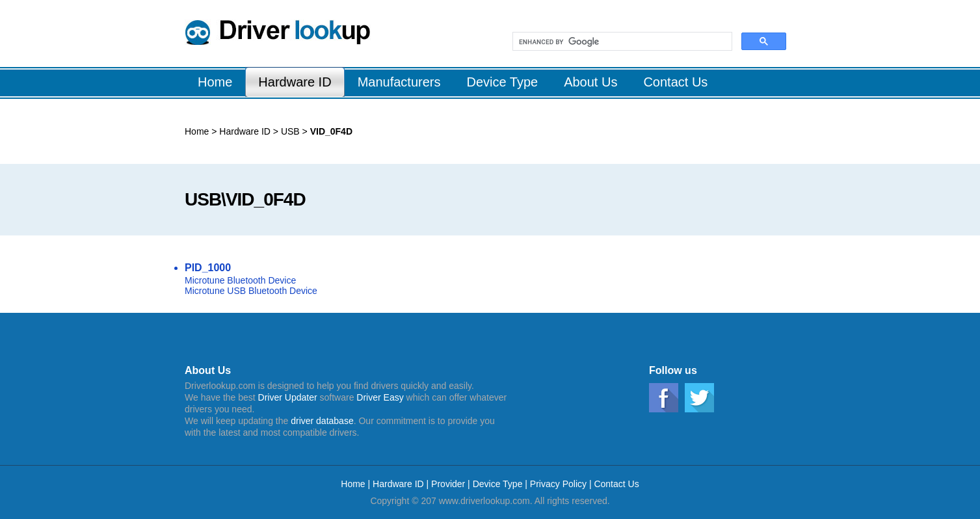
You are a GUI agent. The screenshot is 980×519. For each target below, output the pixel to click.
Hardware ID (245, 131)
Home (197, 131)
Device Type (498, 484)
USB (289, 131)
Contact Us (616, 484)
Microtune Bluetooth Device (240, 280)
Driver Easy (380, 397)
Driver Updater (288, 397)
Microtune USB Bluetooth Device (251, 291)
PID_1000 (208, 268)
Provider (448, 484)
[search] (621, 42)
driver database (322, 421)
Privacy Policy (558, 484)
